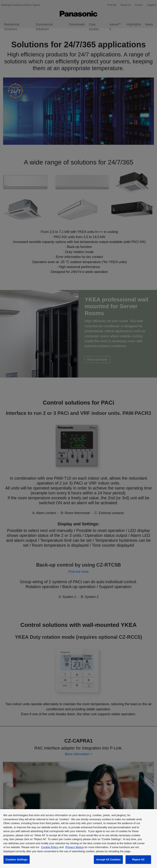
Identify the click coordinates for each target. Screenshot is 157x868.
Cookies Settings (17, 859)
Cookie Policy (50, 847)
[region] (78, 839)
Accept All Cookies (108, 859)
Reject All (138, 859)
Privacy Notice (75, 847)
